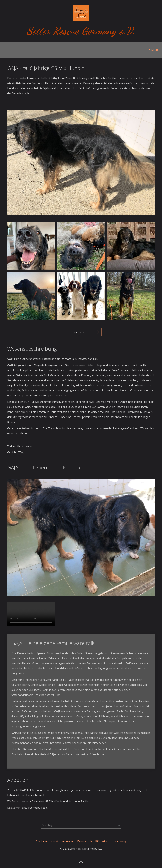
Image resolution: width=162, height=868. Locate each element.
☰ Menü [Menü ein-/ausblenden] (153, 50)
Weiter (98, 332)
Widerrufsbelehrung (114, 841)
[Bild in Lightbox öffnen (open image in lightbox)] (81, 162)
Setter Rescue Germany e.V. (81, 31)
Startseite (42, 841)
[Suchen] (119, 825)
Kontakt (55, 841)
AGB (97, 841)
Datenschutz (85, 841)
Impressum (68, 841)
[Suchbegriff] (81, 825)
